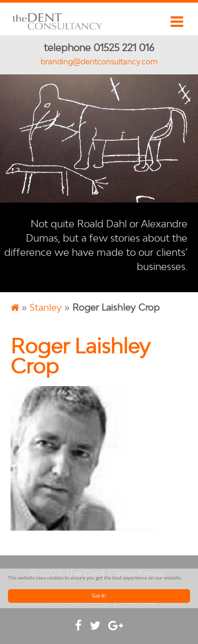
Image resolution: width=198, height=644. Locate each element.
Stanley (46, 307)
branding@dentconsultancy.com (99, 61)
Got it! (99, 596)
